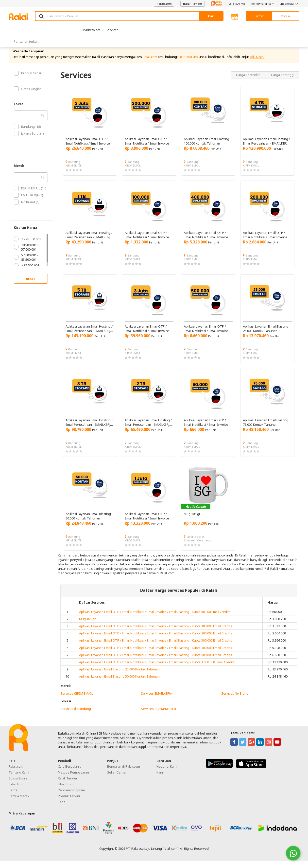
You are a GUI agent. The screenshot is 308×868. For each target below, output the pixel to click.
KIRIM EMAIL (74, 173)
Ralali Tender (193, 4)
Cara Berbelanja (70, 774)
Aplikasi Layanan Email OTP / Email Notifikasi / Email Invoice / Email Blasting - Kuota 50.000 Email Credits (155, 619)
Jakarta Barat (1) (29, 141)
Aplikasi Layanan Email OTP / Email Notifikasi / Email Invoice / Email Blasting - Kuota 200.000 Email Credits (156, 641)
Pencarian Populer (72, 797)
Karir (160, 779)
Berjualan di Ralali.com (124, 774)
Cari (211, 16)
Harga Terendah (249, 82)
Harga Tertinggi (283, 82)
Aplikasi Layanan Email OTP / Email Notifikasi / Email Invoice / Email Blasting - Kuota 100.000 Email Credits (156, 633)
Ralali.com (164, 4)
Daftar (259, 16)
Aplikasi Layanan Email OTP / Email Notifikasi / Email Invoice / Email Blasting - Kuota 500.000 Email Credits (156, 662)
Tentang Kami (19, 779)
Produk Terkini (69, 803)
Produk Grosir (28, 80)
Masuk (286, 16)
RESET (31, 286)
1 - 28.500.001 (27, 246)
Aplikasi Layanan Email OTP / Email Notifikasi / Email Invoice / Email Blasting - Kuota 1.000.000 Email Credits (157, 669)
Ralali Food (17, 791)
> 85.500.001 (26, 273)
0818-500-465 (237, 4)
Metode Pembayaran (73, 779)
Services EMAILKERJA (156, 701)
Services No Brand (235, 701)
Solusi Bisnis (18, 785)
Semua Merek (19, 803)
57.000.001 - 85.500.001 (26, 265)
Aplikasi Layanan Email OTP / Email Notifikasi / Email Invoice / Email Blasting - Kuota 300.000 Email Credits (156, 648)
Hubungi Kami (167, 774)
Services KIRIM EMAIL (77, 701)
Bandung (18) (27, 134)
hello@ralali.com (263, 4)
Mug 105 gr (87, 626)
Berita (13, 797)
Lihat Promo (67, 791)
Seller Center (117, 779)
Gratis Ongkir (27, 96)
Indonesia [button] (290, 4)
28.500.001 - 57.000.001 (26, 255)
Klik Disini (257, 64)
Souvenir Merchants (197, 548)
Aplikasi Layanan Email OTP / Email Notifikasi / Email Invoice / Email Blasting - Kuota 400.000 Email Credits (156, 655)
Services (112, 30)
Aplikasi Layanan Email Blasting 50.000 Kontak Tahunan (119, 684)
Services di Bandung (76, 716)
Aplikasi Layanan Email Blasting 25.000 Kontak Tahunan (119, 677)
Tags (62, 809)
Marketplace (92, 30)
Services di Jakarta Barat (159, 716)
